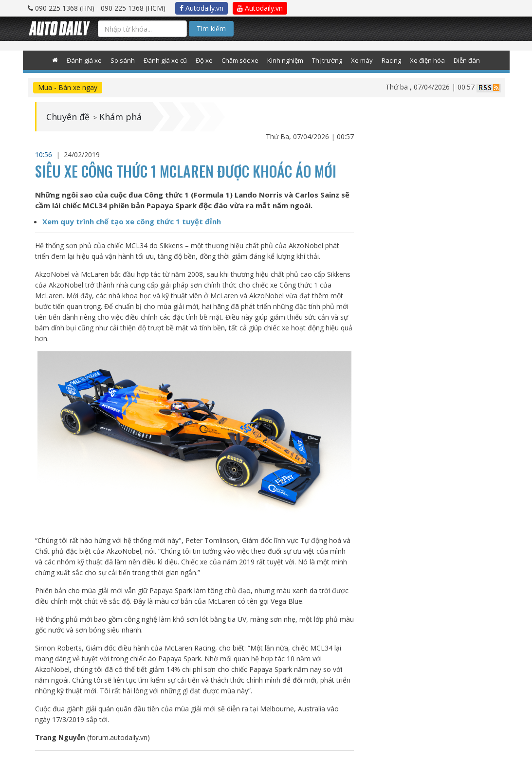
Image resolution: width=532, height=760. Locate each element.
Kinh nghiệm (285, 60)
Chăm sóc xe (240, 60)
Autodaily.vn (202, 8)
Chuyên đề (68, 117)
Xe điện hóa (427, 60)
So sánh (123, 60)
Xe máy (362, 60)
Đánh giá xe (84, 60)
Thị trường (327, 60)
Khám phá (120, 117)
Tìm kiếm (211, 28)
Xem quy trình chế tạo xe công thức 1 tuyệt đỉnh (132, 221)
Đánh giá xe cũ (165, 60)
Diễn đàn (467, 60)
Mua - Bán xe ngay (68, 87)
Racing (391, 60)
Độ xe (204, 60)
